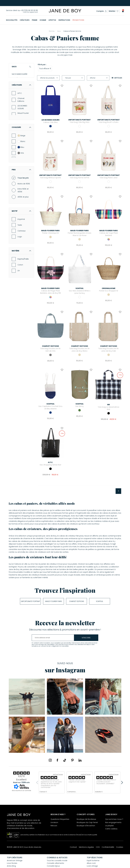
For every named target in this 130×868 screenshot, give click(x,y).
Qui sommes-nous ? (114, 819)
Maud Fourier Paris (23, 134)
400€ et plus (23, 216)
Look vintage (92, 866)
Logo (20, 256)
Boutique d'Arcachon (86, 826)
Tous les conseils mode (57, 861)
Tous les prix (23, 197)
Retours (54, 826)
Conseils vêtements (55, 863)
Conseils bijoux (53, 866)
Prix (21, 189)
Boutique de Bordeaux (86, 819)
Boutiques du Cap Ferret (87, 822)
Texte (20, 244)
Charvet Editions (21, 119)
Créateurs (21, 104)
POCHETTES (16, 83)
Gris (21, 172)
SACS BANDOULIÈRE (20, 74)
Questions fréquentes (60, 819)
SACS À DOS (17, 91)
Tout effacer (45, 68)
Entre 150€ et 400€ (23, 210)
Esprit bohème (93, 861)
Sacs (21, 67)
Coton (20, 284)
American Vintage (15, 861)
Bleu (21, 167)
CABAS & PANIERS (19, 87)
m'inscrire (86, 638)
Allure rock (91, 863)
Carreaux (21, 250)
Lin (19, 290)
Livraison (54, 822)
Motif (21, 230)
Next (121, 782)
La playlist (109, 826)
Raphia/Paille (23, 278)
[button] (122, 11)
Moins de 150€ (24, 203)
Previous (38, 782)
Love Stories (12, 863)
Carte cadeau (111, 829)
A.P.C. (20, 113)
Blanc (21, 161)
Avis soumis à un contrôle (21, 790)
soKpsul (100, 601)
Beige (21, 155)
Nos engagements (113, 822)
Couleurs (21, 147)
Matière (21, 270)
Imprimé (21, 239)
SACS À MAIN (17, 78)
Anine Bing (11, 866)
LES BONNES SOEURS (22, 127)
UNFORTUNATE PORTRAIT (30, 601)
